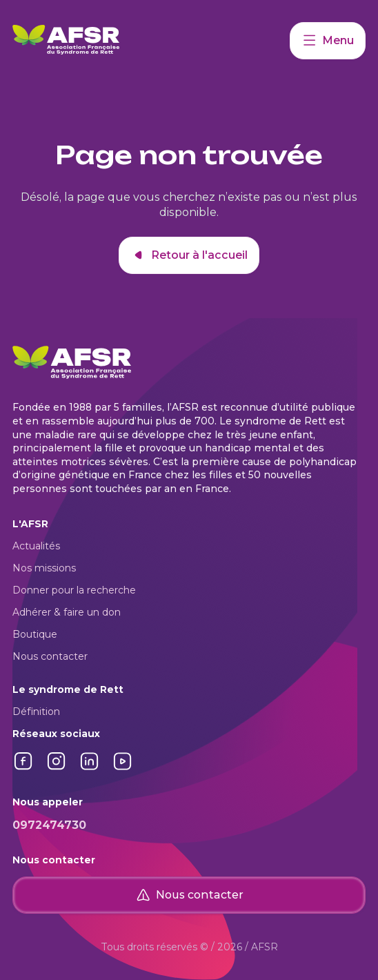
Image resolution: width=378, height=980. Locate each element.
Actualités (36, 546)
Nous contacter (50, 656)
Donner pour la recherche (74, 590)
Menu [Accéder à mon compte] (328, 41)
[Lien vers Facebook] (23, 768)
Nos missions (44, 568)
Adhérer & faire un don (67, 612)
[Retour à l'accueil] (151, 41)
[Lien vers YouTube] (123, 768)
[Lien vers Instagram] (57, 768)
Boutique (35, 634)
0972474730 (49, 825)
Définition (36, 712)
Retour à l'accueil (189, 255)
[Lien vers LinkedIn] (90, 768)
